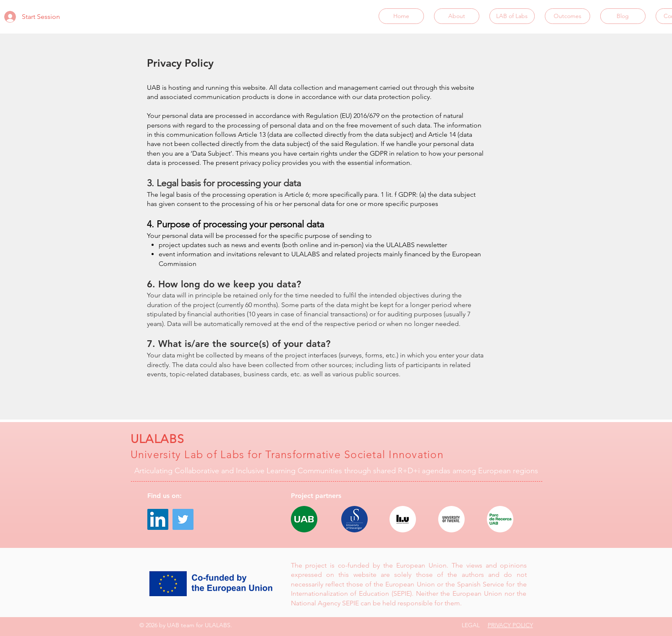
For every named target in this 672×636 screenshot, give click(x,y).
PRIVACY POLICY (510, 625)
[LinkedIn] (158, 519)
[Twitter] (183, 519)
